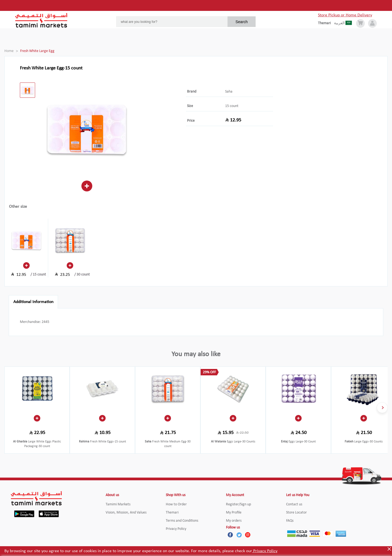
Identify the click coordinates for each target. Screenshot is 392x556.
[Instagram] (248, 535)
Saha (229, 92)
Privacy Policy (265, 551)
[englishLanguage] (326, 23)
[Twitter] (239, 535)
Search (242, 22)
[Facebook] (230, 535)
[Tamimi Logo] (41, 20)
